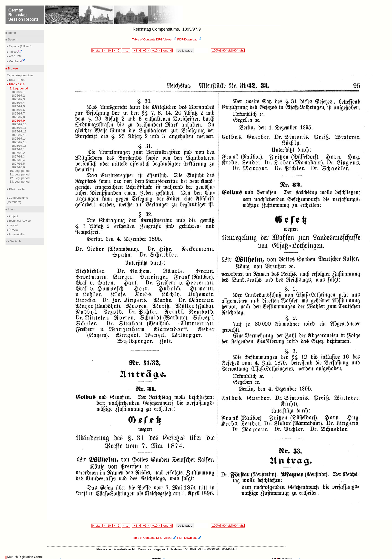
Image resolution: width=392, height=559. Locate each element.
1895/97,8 (18, 117)
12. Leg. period (20, 178)
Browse (13, 68)
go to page (185, 50)
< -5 (117, 50)
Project (13, 216)
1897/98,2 (18, 153)
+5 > (146, 50)
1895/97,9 (18, 121)
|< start (97, 50)
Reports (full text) (20, 46)
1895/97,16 (19, 146)
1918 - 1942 (16, 189)
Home (11, 33)
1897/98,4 (18, 160)
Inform (12, 209)
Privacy (13, 230)
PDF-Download (189, 39)
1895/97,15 (19, 142)
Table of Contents (144, 39)
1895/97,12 (19, 131)
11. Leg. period (20, 174)
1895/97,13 (19, 135)
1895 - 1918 (16, 84)
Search (12, 39)
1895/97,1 (18, 92)
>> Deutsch (13, 241)
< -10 (108, 50)
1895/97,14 (19, 139)
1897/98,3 (18, 156)
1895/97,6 (18, 110)
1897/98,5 (18, 164)
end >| (167, 50)
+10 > (156, 50)
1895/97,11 (19, 128)
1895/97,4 (18, 103)
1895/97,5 (18, 106)
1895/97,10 (19, 124)
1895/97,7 (18, 113)
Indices (15, 52)
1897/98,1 (18, 149)
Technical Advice (19, 221)
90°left (226, 50)
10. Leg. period (20, 171)
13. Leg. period (20, 182)
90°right (238, 50)
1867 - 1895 (16, 80)
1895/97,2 (18, 96)
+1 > (136, 50)
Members (16, 61)
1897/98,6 (18, 167)
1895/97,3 (18, 99)
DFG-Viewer (166, 39)
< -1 (126, 50)
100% (216, 50)
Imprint (13, 225)
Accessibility (16, 234)
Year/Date (15, 56)
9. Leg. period (19, 88)
